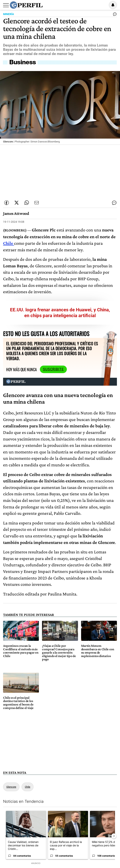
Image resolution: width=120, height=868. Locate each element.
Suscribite (53, 369)
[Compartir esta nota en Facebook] (7, 203)
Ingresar (103, 5)
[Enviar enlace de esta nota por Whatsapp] (27, 203)
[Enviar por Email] (37, 203)
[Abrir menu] (6, 5)
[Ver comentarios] (114, 15)
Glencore (11, 787)
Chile (8, 243)
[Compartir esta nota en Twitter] (17, 203)
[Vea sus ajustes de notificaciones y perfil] (113, 5)
